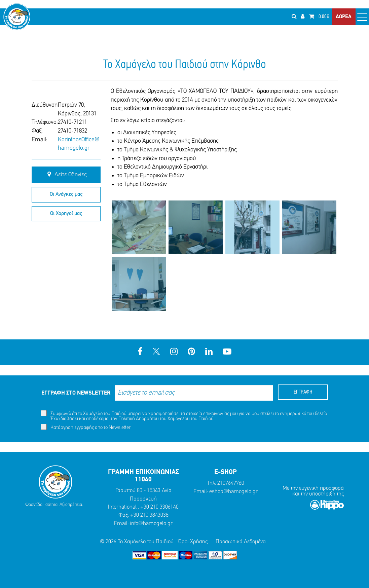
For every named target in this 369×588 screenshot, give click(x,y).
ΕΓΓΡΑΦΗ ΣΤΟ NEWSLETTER (76, 393)
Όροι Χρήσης (193, 542)
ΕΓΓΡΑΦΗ (303, 392)
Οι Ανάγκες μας (66, 194)
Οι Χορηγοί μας (66, 214)
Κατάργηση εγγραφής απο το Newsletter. (86, 427)
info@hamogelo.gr (151, 524)
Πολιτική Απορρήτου (139, 419)
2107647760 (231, 483)
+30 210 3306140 (159, 507)
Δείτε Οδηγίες (66, 175)
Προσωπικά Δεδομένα (241, 542)
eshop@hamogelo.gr (233, 492)
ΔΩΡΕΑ (344, 17)
